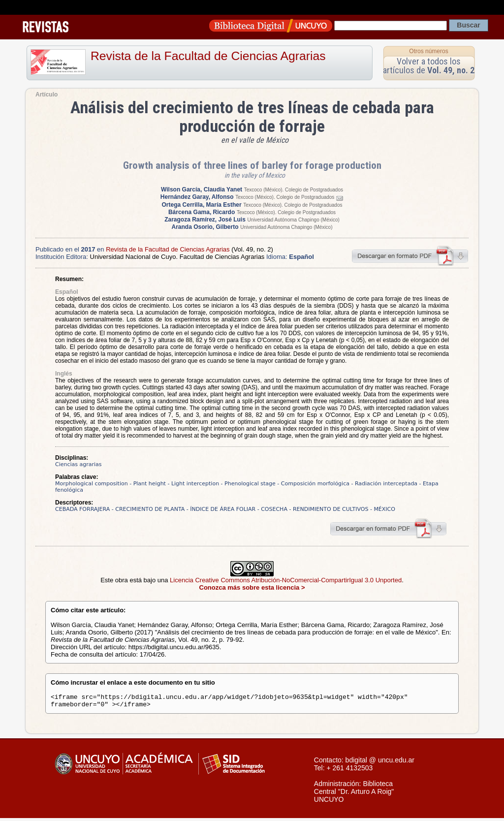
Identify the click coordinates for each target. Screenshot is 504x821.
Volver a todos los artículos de (429, 66)
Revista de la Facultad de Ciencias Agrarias (208, 56)
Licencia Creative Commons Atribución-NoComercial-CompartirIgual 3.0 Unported (286, 580)
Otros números (428, 51)
